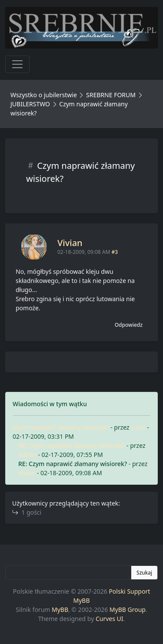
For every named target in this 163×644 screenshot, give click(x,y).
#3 (115, 252)
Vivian (70, 243)
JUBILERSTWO (31, 104)
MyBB (60, 609)
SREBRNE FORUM (111, 95)
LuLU (138, 427)
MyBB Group (128, 609)
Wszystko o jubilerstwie (44, 95)
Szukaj (144, 573)
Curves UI (110, 619)
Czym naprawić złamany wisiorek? (61, 427)
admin (27, 455)
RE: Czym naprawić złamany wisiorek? (72, 445)
